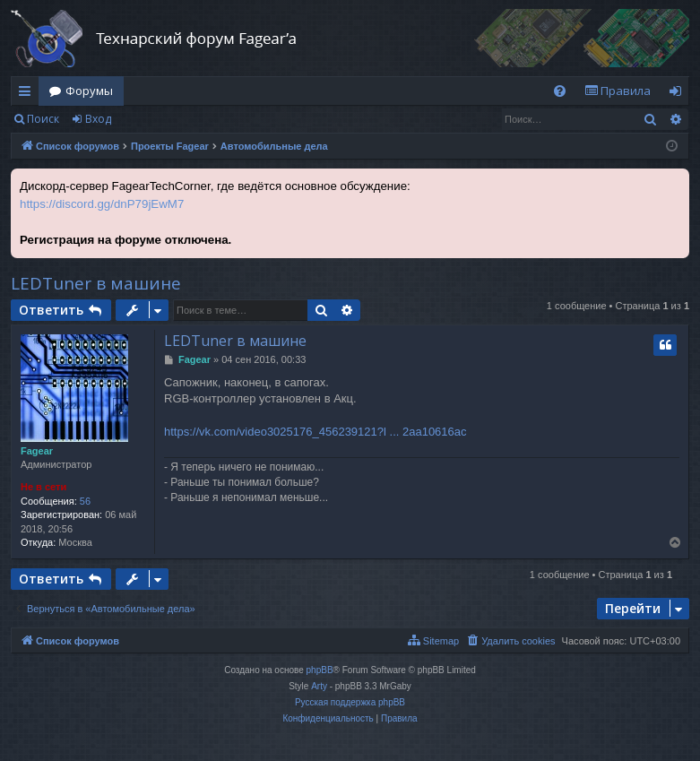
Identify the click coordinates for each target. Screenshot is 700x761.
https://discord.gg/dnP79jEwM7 (102, 204)
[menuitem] (560, 91)
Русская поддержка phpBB (350, 702)
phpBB (320, 670)
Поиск (43, 119)
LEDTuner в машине (96, 283)
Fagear (37, 451)
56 (85, 501)
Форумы (89, 91)
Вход (98, 119)
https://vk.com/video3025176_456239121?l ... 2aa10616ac (315, 432)
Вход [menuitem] (679, 94)
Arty (319, 686)
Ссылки (28, 94)
